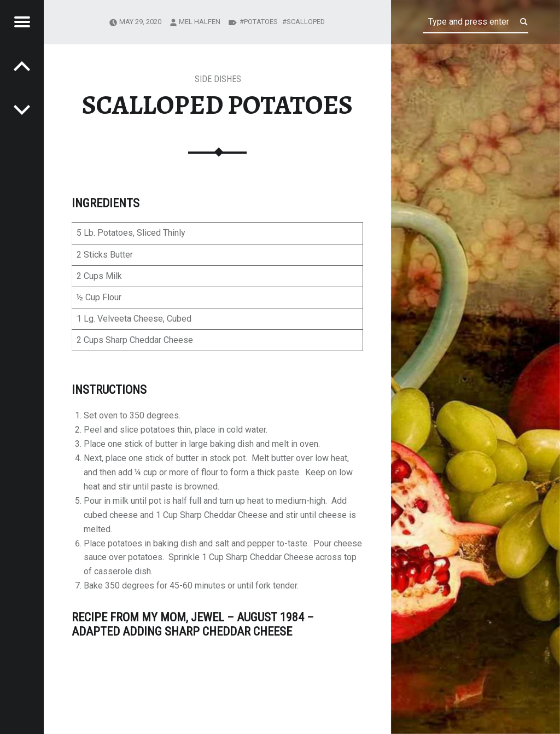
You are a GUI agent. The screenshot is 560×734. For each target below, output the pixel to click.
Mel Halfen (200, 22)
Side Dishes (218, 79)
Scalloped (306, 22)
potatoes (261, 22)
